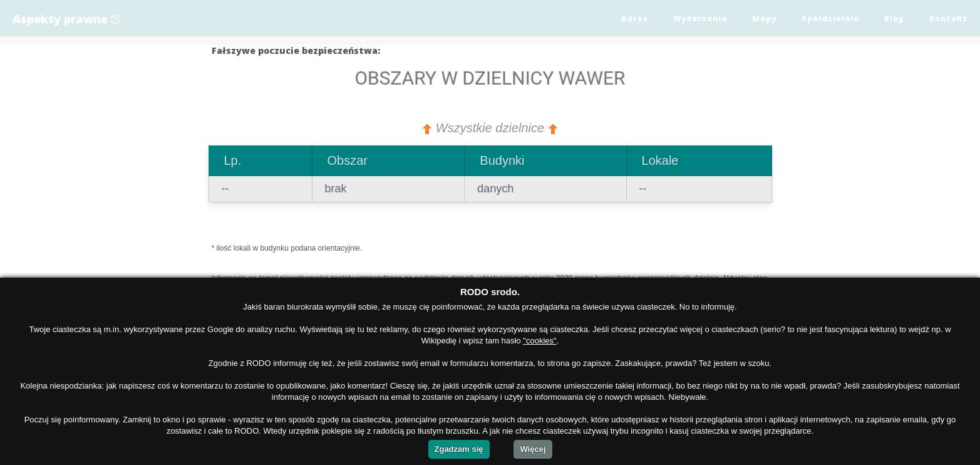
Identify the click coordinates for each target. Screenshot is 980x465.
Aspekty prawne (66, 19)
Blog (894, 18)
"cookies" (539, 341)
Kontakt (948, 18)
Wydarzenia (700, 18)
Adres (635, 18)
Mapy (764, 18)
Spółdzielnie (830, 18)
